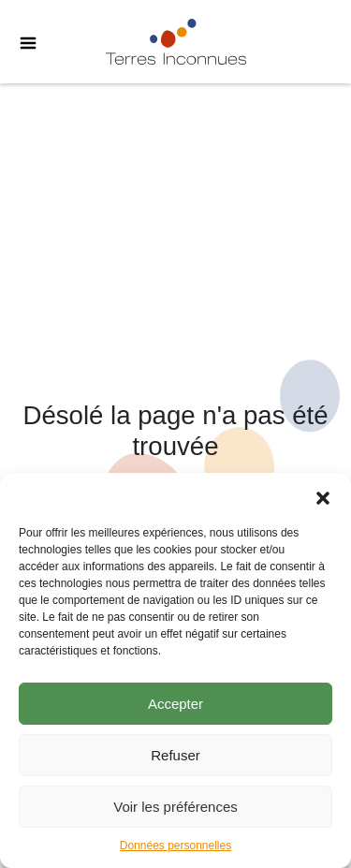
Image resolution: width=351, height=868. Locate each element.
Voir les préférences (175, 807)
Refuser (175, 755)
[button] (323, 496)
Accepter (175, 704)
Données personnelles (175, 846)
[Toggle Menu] (19, 42)
